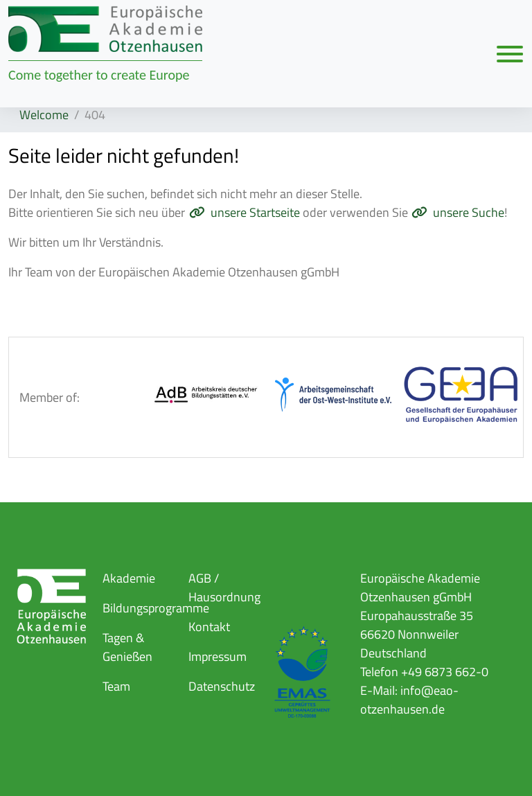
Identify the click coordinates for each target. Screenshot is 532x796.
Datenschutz (222, 686)
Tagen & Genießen (127, 647)
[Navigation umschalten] (510, 53)
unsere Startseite (255, 212)
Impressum (218, 656)
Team (116, 686)
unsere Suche (469, 212)
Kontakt (209, 627)
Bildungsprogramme (156, 608)
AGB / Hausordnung (224, 587)
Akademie (129, 578)
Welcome (44, 115)
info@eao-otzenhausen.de (409, 700)
